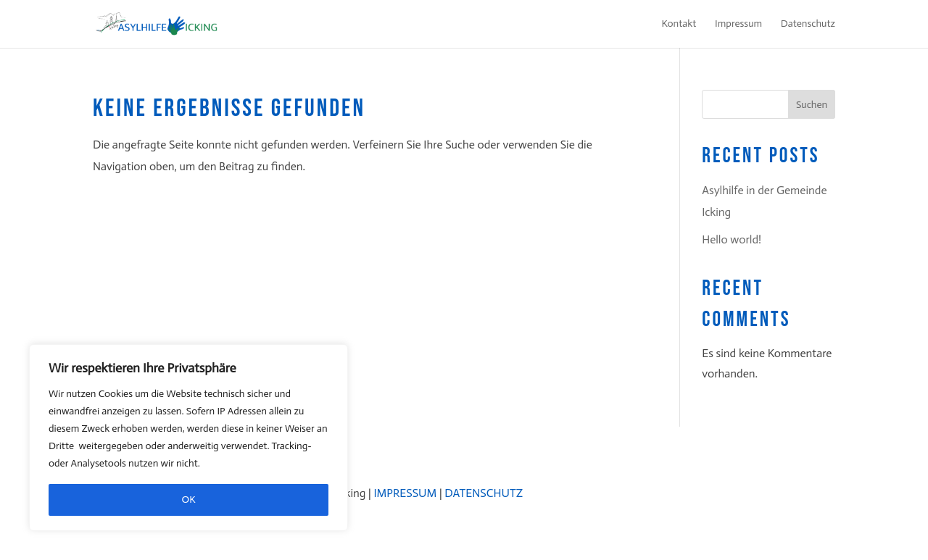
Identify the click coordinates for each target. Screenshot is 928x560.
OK (189, 500)
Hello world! (732, 239)
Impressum (738, 24)
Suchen (812, 105)
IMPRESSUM (405, 493)
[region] (188, 438)
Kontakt (679, 24)
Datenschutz (808, 24)
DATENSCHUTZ (484, 493)
